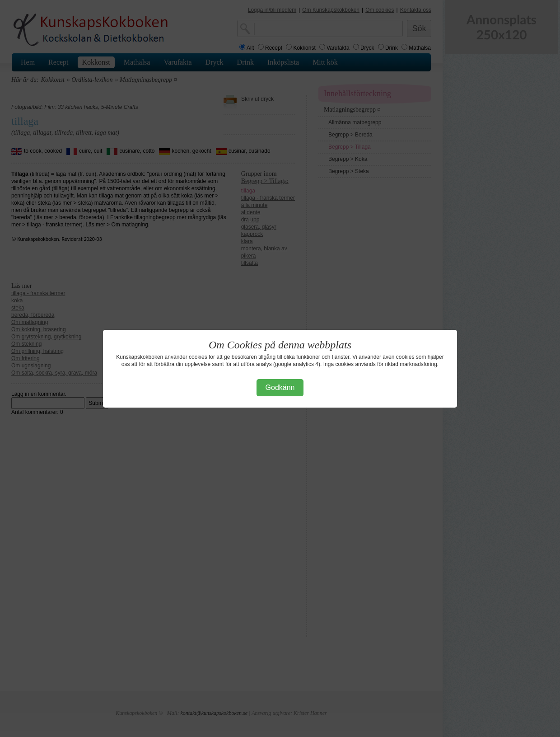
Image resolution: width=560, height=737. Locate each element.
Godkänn (280, 387)
